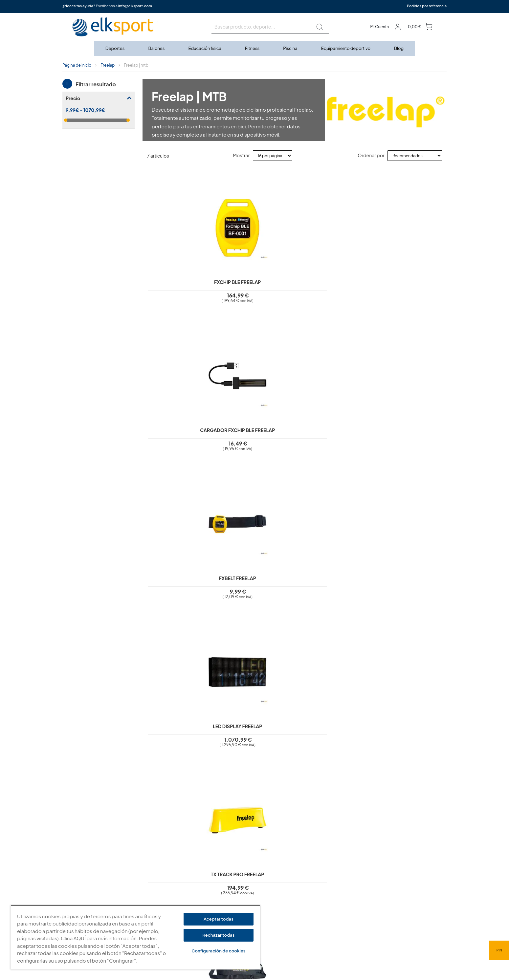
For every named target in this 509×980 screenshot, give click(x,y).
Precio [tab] (73, 98)
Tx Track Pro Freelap (180, 434)
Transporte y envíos (221, 894)
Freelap (108, 65)
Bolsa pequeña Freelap (257, 434)
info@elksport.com (135, 6)
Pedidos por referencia (427, 6)
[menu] (254, 48)
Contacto (212, 903)
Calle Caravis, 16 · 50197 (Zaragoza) (343, 879)
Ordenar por (371, 155)
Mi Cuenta (379, 27)
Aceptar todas (219, 919)
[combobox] (270, 27)
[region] (135, 937)
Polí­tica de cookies (221, 866)
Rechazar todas (218, 935)
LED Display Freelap (409, 276)
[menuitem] (115, 48)
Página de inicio (77, 65)
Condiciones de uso (222, 875)
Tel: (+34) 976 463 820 (329, 913)
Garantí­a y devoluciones (226, 884)
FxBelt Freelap (332, 276)
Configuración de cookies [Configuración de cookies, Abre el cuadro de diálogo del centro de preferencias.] (218, 951)
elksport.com (321, 869)
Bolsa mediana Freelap (333, 434)
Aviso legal (213, 847)
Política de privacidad (224, 856)
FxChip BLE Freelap (180, 276)
